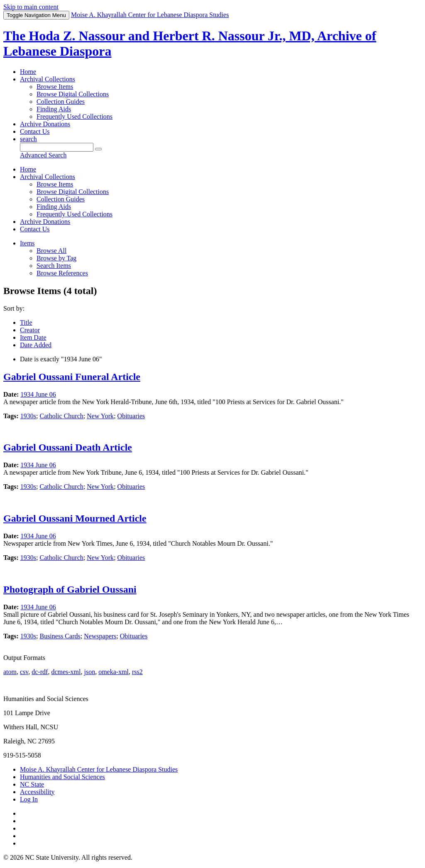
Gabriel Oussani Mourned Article (75, 518)
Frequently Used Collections (74, 116)
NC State (32, 784)
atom (10, 672)
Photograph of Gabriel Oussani (70, 589)
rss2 (137, 672)
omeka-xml (114, 672)
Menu (36, 15)
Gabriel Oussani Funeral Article (72, 377)
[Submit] (98, 149)
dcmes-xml (66, 672)
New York (100, 416)
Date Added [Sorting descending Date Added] (36, 345)
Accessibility (37, 792)
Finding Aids (54, 109)
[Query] (57, 147)
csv (24, 672)
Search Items (54, 266)
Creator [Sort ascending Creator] (30, 330)
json (89, 672)
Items (27, 243)
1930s (28, 416)
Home (28, 72)
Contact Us (35, 131)
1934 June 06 (38, 394)
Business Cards (60, 636)
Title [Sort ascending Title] (26, 322)
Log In (29, 799)
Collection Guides (61, 102)
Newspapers (100, 636)
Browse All (51, 251)
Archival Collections (48, 79)
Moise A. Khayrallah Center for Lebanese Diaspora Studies (99, 769)
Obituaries (131, 416)
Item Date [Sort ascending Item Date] (33, 337)
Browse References (62, 273)
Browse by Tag (56, 258)
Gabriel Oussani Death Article (68, 447)
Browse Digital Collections (73, 94)
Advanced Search (43, 155)
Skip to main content (31, 7)
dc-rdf (40, 672)
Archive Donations (45, 124)
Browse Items (55, 87)
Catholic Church (61, 416)
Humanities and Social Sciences (62, 777)
